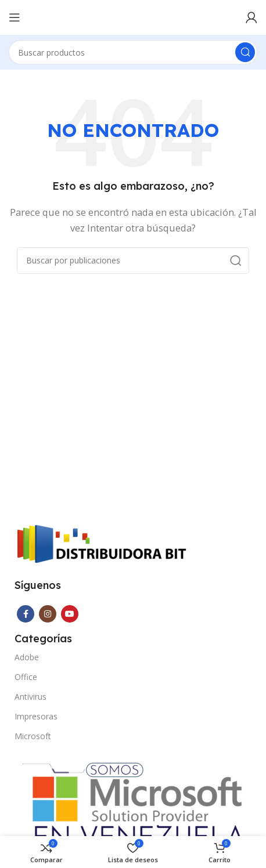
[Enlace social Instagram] (48, 614)
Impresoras (36, 716)
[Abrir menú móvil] (15, 17)
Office (26, 677)
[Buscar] (133, 52)
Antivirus (30, 697)
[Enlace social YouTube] (70, 614)
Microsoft (33, 736)
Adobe (27, 657)
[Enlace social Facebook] (26, 614)
